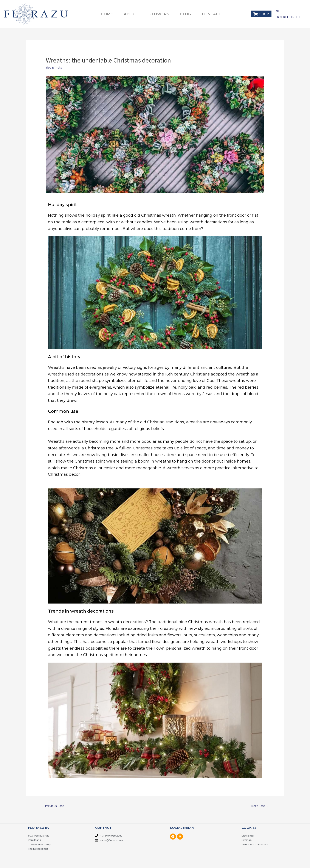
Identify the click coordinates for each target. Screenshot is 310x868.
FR (293, 17)
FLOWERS (159, 14)
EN (277, 11)
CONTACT (212, 14)
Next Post (260, 806)
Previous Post (53, 806)
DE (285, 17)
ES (289, 17)
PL (299, 17)
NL (281, 17)
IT (296, 17)
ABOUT (131, 14)
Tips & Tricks (54, 67)
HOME (107, 14)
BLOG (185, 14)
